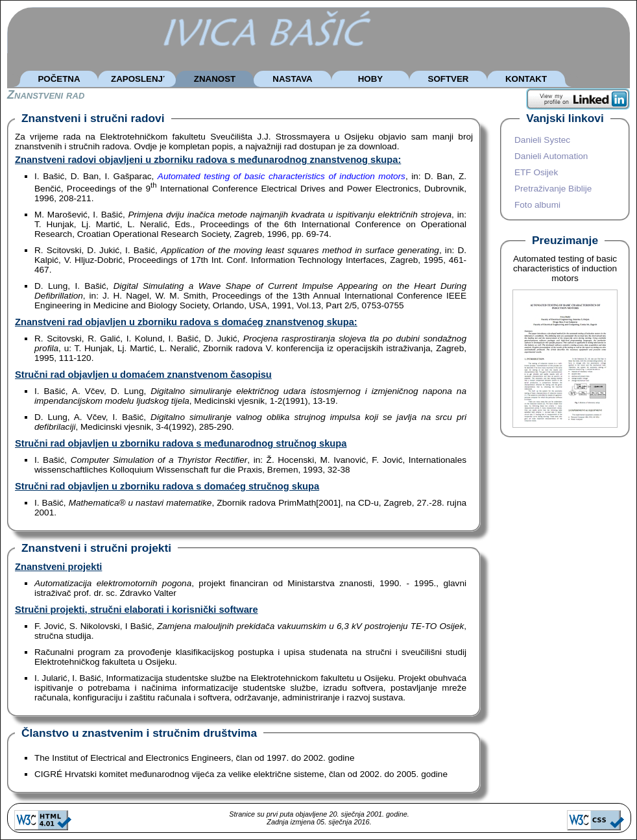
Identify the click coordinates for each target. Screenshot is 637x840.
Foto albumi (537, 205)
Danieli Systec (542, 140)
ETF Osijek (536, 172)
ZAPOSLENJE (140, 79)
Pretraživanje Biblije (553, 189)
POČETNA (59, 79)
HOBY (371, 79)
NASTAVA (292, 79)
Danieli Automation (551, 156)
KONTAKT (526, 79)
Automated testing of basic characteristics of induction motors (282, 176)
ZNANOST (215, 79)
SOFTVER (449, 79)
